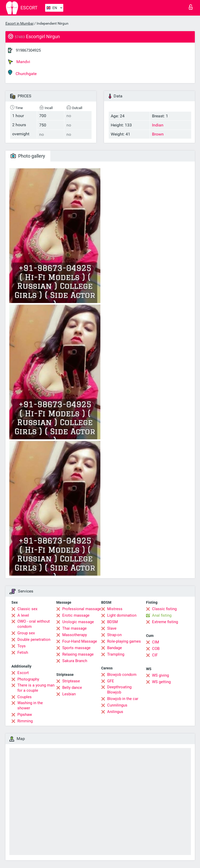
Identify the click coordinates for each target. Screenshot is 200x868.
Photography (28, 679)
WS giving (160, 675)
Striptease (71, 681)
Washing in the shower (30, 705)
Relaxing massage (78, 654)
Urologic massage (78, 622)
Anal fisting (162, 615)
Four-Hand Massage (80, 641)
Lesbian (69, 694)
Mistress (115, 609)
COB (156, 649)
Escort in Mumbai (19, 23)
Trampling (116, 654)
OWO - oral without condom (34, 624)
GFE (111, 681)
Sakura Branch (75, 661)
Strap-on (114, 635)
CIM (156, 642)
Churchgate (22, 73)
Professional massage (82, 609)
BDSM (112, 622)
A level (23, 615)
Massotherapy (75, 635)
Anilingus (115, 712)
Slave (112, 628)
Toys (22, 646)
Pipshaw (25, 715)
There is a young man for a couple (36, 688)
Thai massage (74, 628)
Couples (25, 697)
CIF (155, 655)
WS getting (161, 682)
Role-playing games (124, 641)
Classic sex (27, 609)
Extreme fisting (165, 622)
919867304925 (28, 50)
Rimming (25, 721)
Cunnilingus (117, 705)
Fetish (23, 652)
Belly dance (72, 688)
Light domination (122, 615)
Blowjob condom (122, 675)
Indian (158, 125)
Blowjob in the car (123, 699)
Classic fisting (164, 609)
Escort (23, 673)
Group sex (26, 633)
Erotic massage (76, 615)
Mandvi (19, 62)
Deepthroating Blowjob (119, 690)
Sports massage (76, 648)
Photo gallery (28, 156)
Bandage (115, 648)
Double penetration (34, 640)
